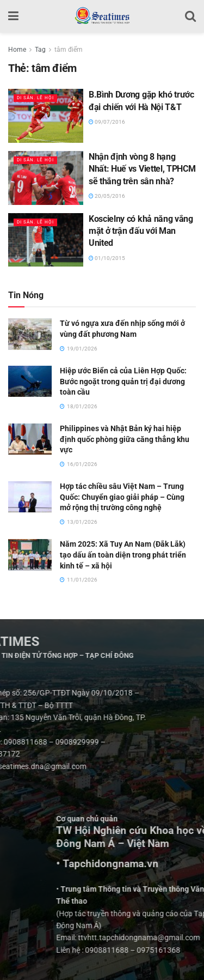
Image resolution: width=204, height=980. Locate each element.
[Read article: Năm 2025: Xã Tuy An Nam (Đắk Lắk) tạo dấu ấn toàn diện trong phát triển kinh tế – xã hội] (30, 555)
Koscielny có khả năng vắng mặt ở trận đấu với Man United (141, 231)
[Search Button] (190, 16)
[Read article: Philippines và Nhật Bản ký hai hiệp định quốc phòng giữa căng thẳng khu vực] (30, 439)
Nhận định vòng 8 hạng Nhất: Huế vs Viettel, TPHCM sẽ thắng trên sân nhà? (142, 169)
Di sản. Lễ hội (35, 98)
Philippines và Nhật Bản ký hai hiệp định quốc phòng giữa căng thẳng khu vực (125, 439)
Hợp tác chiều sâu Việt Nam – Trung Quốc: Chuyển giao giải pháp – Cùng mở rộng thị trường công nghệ (122, 497)
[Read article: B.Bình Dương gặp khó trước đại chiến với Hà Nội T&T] (46, 116)
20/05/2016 (107, 196)
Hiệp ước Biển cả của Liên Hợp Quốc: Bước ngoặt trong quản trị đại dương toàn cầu (123, 381)
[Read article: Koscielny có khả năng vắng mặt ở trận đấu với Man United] (46, 240)
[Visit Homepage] (102, 16)
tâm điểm (69, 50)
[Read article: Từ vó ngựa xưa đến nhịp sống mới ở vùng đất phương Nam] (30, 334)
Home (17, 50)
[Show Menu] (13, 16)
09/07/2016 (107, 122)
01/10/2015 (107, 258)
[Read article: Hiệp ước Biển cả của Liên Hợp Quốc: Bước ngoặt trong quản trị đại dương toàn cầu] (30, 381)
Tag (40, 50)
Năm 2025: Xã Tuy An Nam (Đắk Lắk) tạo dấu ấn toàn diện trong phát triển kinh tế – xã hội (123, 555)
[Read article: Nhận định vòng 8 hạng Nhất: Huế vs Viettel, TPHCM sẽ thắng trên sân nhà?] (46, 178)
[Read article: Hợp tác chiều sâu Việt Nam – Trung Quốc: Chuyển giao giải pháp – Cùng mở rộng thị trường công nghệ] (30, 497)
